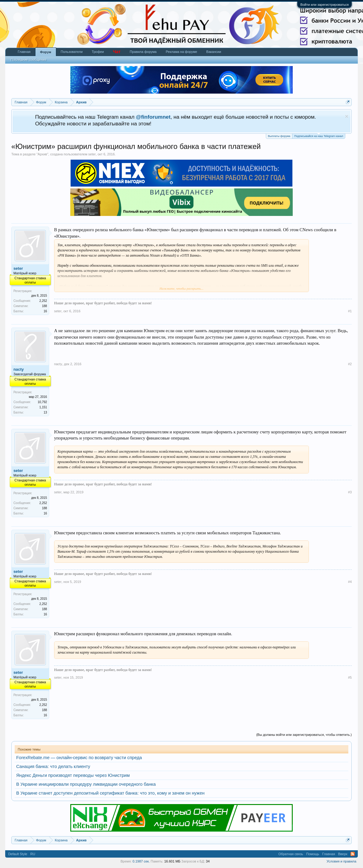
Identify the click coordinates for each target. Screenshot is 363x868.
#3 (350, 492)
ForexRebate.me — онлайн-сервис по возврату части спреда (79, 758)
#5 (350, 677)
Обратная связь (291, 854)
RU (33, 854)
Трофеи (98, 52)
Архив (42, 154)
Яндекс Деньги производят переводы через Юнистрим (73, 775)
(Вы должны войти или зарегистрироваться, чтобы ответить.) (304, 735)
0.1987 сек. (141, 861)
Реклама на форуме (181, 52)
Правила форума (143, 52)
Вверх (343, 854)
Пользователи (72, 52)
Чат (117, 52)
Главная (24, 52)
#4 (350, 582)
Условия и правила (341, 861)
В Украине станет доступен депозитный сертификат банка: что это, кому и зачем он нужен (110, 793)
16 (45, 311)
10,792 (42, 402)
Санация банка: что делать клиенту (53, 766)
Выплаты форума (279, 136)
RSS (353, 854)
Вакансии (214, 52)
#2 (350, 364)
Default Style (18, 854)
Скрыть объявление (347, 116)
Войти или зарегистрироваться (324, 5)
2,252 (43, 301)
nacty (19, 369)
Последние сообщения (29, 60)
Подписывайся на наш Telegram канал (319, 136)
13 (45, 412)
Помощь (313, 854)
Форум (46, 52)
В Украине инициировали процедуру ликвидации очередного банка (86, 784)
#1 (350, 311)
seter (92, 154)
